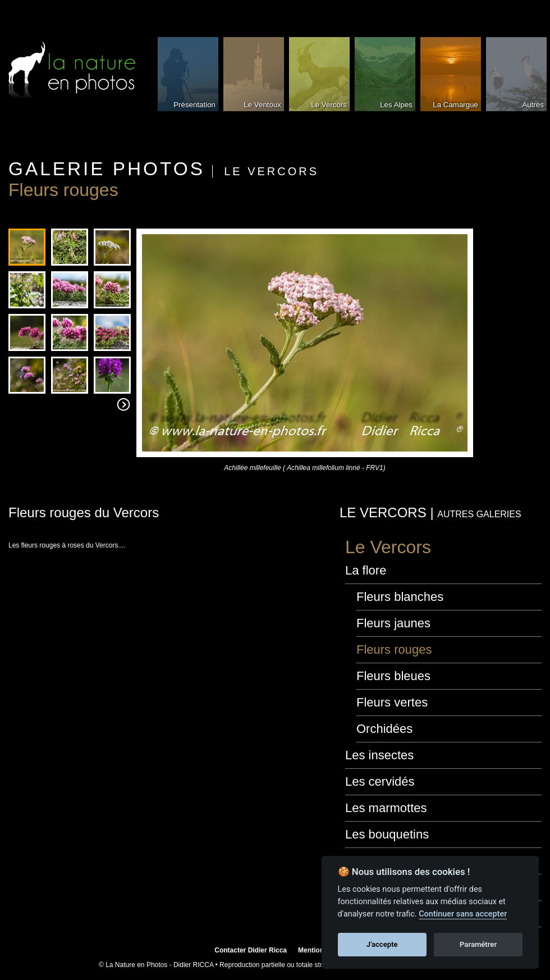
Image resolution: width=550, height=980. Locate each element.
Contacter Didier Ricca (251, 950)
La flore (366, 570)
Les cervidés (380, 781)
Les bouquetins (387, 834)
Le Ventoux (262, 105)
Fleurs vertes (392, 702)
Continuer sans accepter (463, 914)
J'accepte (382, 944)
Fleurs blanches (400, 597)
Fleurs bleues (393, 676)
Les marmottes (386, 808)
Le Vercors (329, 105)
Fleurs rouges (394, 649)
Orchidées (384, 729)
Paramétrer (478, 944)
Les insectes (379, 755)
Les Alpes (396, 105)
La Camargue (455, 105)
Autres (533, 105)
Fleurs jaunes (393, 623)
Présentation (194, 105)
